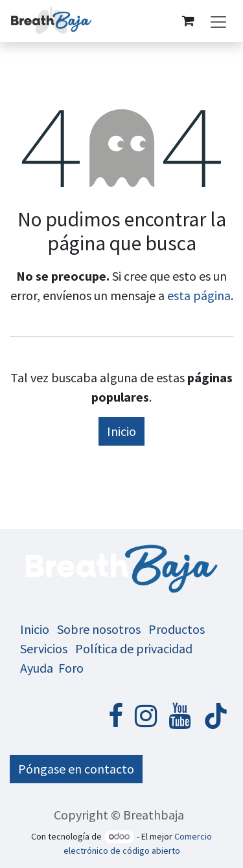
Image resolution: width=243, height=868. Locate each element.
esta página (199, 295)
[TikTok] (216, 716)
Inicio (121, 431)
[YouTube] (179, 716)
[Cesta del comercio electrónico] (188, 21)
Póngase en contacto (76, 769)
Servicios (44, 648)
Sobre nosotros (99, 629)
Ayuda (37, 668)
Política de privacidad (134, 648)
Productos (177, 629)
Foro (71, 668)
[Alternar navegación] (218, 21)
